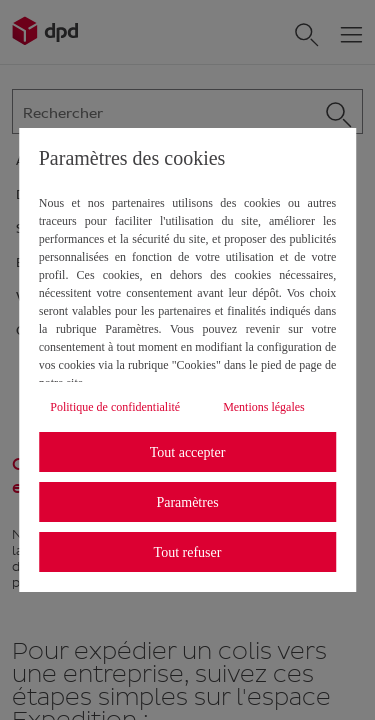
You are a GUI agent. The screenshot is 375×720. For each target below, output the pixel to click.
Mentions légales (264, 407)
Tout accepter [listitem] (188, 452)
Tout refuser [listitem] (188, 552)
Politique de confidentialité (115, 407)
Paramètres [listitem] (187, 502)
